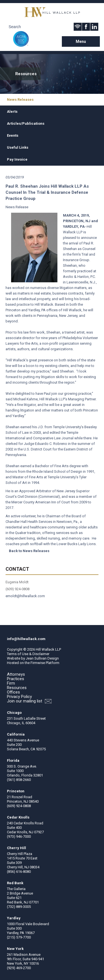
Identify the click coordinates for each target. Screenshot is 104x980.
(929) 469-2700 (19, 968)
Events (13, 135)
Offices (13, 692)
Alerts (12, 112)
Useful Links (18, 147)
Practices (16, 679)
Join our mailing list (29, 701)
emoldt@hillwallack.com (25, 596)
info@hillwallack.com (26, 639)
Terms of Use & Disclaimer (28, 654)
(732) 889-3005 (19, 907)
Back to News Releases (29, 551)
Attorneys (16, 674)
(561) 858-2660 (19, 780)
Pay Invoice (17, 159)
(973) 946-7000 (19, 836)
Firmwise (38, 663)
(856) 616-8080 (19, 872)
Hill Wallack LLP (48, 649)
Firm (11, 683)
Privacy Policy (19, 697)
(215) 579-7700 (19, 937)
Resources (17, 688)
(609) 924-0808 (19, 806)
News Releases (20, 100)
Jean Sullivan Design (42, 658)
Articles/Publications (26, 123)
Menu (81, 41)
